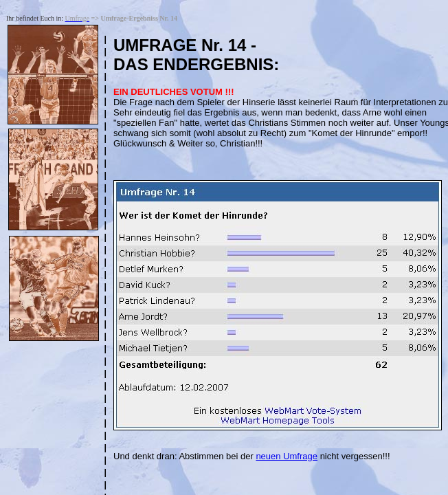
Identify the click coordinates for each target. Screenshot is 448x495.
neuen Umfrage (287, 456)
